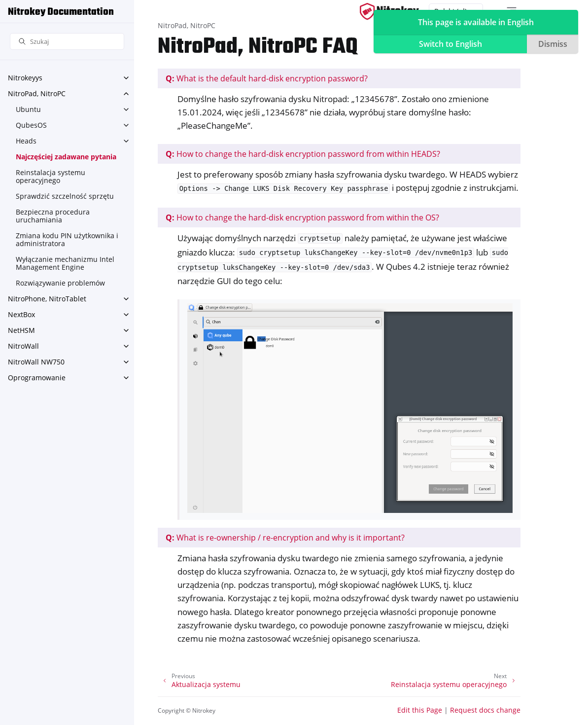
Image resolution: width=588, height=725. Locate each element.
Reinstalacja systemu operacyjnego (51, 176)
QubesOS (31, 125)
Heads (26, 141)
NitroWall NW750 (36, 362)
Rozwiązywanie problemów (60, 283)
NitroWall (23, 346)
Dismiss (553, 44)
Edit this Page (420, 710)
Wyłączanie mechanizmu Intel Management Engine (65, 263)
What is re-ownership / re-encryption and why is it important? (285, 538)
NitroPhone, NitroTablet (47, 299)
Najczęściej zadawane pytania (66, 157)
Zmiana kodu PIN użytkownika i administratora (67, 239)
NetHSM (21, 330)
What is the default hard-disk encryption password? (267, 78)
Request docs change (485, 710)
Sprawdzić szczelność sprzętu (65, 196)
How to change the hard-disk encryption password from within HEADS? (303, 154)
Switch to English (450, 44)
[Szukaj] (67, 42)
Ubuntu (28, 109)
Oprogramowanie (37, 378)
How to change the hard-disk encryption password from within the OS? (302, 217)
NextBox (21, 314)
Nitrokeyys (25, 78)
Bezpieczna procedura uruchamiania (53, 216)
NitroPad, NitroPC (37, 93)
